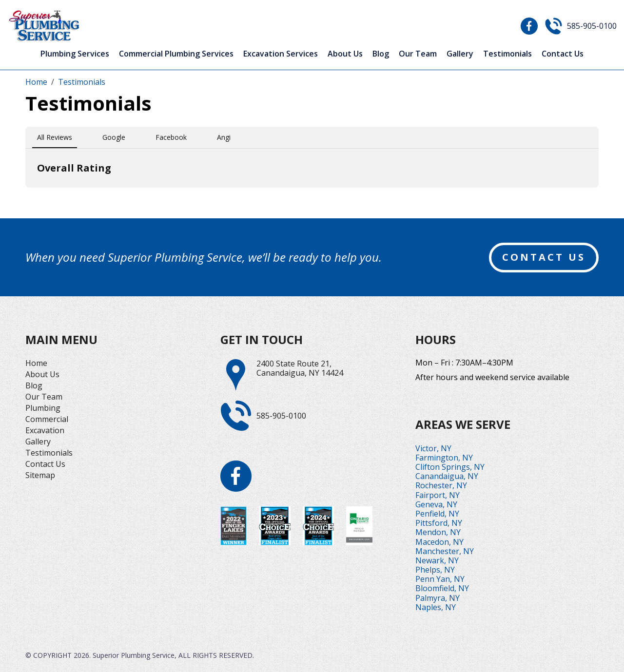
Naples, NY (436, 607)
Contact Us (563, 54)
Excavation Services (281, 54)
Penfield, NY (437, 514)
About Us (345, 54)
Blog (381, 54)
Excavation (45, 430)
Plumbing (43, 408)
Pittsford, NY (439, 523)
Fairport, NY (438, 495)
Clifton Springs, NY (450, 467)
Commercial (47, 419)
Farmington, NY (444, 458)
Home (36, 363)
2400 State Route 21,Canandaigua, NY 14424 (300, 368)
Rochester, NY (441, 485)
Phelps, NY (435, 570)
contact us (544, 257)
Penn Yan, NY (440, 579)
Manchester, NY (445, 551)
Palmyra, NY (438, 598)
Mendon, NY (438, 532)
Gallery (460, 54)
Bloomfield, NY (442, 588)
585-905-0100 (592, 26)
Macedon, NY (439, 542)
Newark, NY (437, 560)
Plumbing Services (75, 54)
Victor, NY (433, 448)
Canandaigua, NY (447, 476)
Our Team (418, 54)
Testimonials (507, 54)
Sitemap (40, 475)
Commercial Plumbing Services (176, 54)
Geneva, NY (436, 504)
